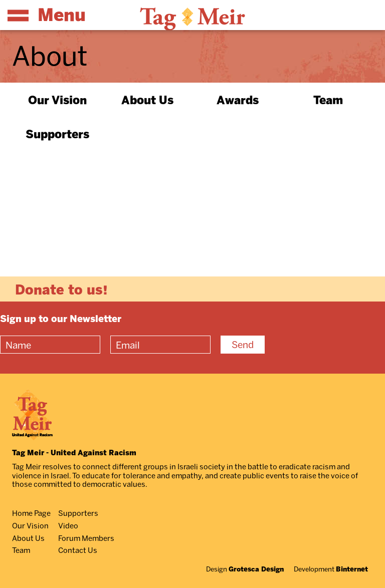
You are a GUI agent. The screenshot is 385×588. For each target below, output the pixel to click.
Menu (47, 14)
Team (328, 100)
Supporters (57, 134)
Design (245, 569)
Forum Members (86, 538)
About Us (147, 100)
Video (68, 525)
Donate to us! (61, 289)
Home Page (31, 513)
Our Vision (57, 100)
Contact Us (78, 550)
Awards (238, 100)
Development (331, 569)
